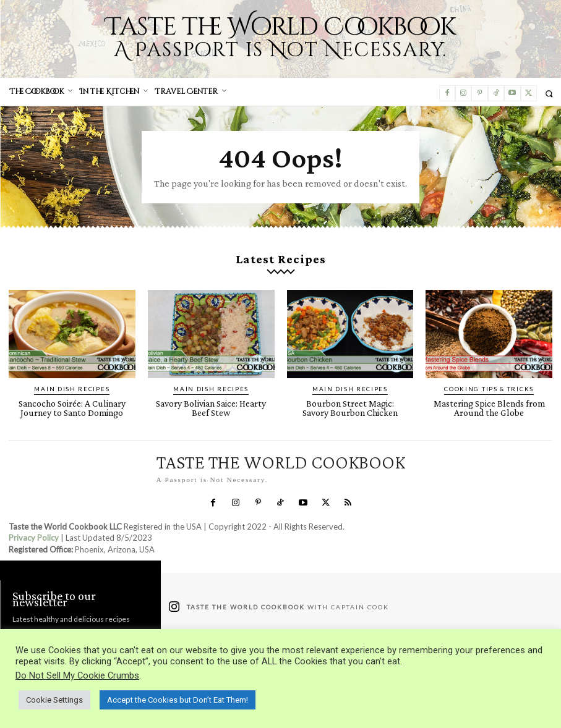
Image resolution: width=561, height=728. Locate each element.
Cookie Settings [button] (54, 700)
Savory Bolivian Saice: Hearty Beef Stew (211, 398)
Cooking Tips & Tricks (489, 380)
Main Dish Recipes (72, 380)
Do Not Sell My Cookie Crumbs (77, 675)
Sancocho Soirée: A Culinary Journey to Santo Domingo (72, 398)
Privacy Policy (34, 527)
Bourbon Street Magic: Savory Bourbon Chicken (350, 398)
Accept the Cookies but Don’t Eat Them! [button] (178, 700)
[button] (549, 94)
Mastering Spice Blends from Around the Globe (489, 398)
